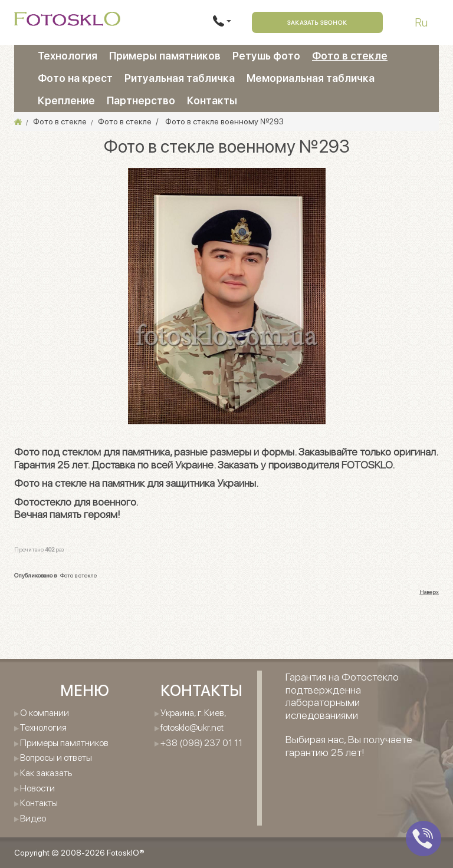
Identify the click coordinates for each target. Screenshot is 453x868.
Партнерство (141, 100)
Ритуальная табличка (180, 78)
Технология (68, 56)
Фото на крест (75, 78)
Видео (33, 818)
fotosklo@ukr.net (192, 727)
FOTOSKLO (367, 465)
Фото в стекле (350, 56)
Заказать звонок (317, 22)
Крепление (66, 100)
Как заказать (46, 773)
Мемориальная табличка (311, 78)
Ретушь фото (266, 56)
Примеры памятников (165, 56)
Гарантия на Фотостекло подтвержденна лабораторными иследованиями (342, 696)
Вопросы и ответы (56, 758)
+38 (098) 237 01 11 (201, 743)
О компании (45, 713)
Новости (37, 788)
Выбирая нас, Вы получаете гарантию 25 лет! (349, 746)
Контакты (212, 100)
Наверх (429, 592)
